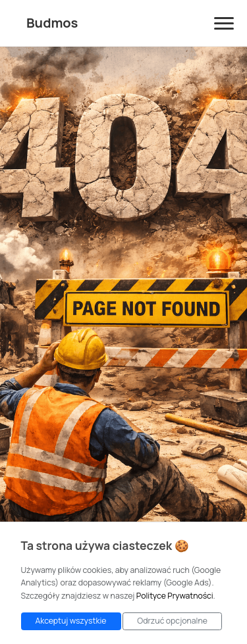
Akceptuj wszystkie (71, 621)
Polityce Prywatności (175, 596)
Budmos (52, 23)
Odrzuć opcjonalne (172, 621)
